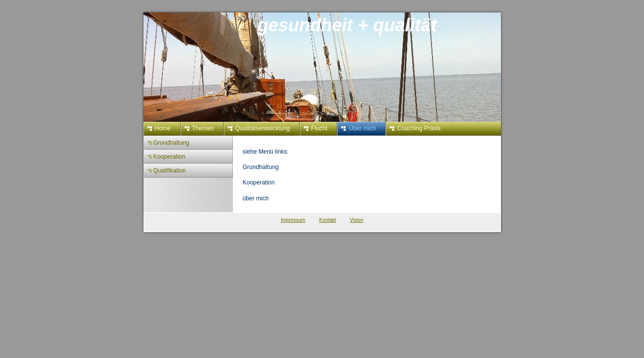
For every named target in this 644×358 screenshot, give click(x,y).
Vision (356, 220)
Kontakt (328, 220)
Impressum (293, 220)
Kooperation (259, 182)
